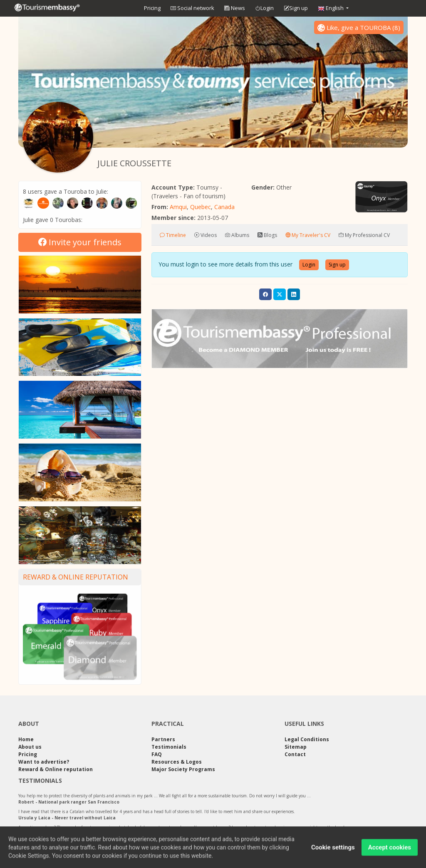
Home (26, 739)
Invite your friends (80, 242)
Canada (224, 207)
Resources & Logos (177, 762)
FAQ (157, 754)
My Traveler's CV (308, 235)
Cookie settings (333, 851)
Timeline (173, 235)
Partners (163, 739)
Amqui (178, 207)
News (235, 8)
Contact (295, 754)
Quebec (201, 207)
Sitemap (296, 747)
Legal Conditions (307, 739)
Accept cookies (390, 851)
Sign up (296, 8)
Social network (192, 8)
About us (30, 747)
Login (264, 8)
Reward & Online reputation (76, 577)
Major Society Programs (183, 769)
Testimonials (169, 747)
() (359, 28)
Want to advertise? (44, 762)
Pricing (152, 8)
